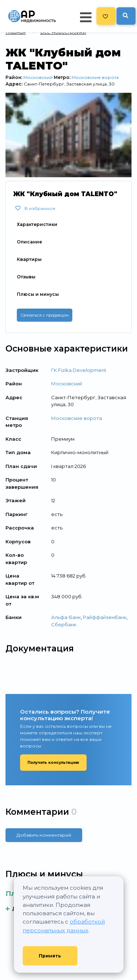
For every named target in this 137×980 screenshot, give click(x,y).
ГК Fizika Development (79, 370)
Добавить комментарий (44, 835)
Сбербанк (64, 624)
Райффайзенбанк (105, 617)
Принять (50, 956)
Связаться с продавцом (45, 315)
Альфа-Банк (66, 617)
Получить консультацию (53, 763)
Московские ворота (95, 77)
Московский (38, 77)
